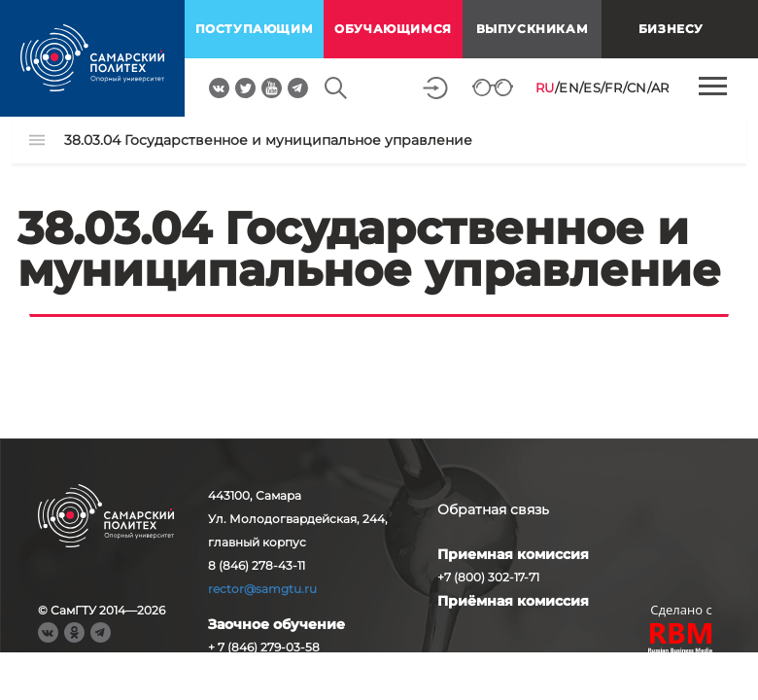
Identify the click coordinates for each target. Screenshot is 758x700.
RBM (681, 640)
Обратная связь (493, 509)
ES (592, 87)
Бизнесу (671, 29)
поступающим (255, 29)
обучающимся (393, 29)
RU (545, 87)
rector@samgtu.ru (262, 589)
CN (637, 87)
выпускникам (533, 29)
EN (569, 87)
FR (613, 87)
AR (660, 87)
